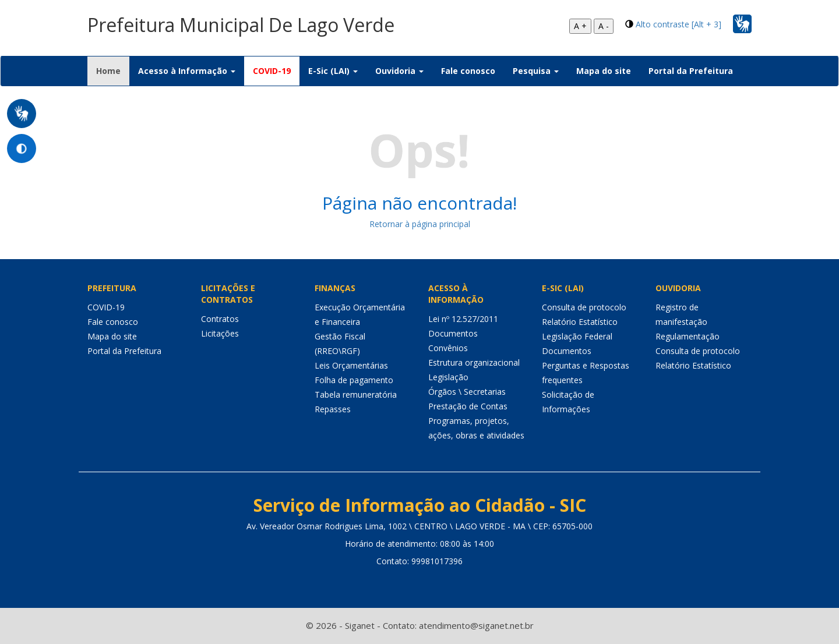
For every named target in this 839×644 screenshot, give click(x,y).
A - (604, 26)
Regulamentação (688, 336)
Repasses (333, 409)
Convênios (448, 348)
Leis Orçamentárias (351, 365)
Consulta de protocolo (584, 307)
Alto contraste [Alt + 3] (678, 24)
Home (113, 70)
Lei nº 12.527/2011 (463, 319)
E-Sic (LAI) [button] (333, 71)
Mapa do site (604, 71)
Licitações (220, 333)
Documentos (453, 333)
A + (580, 26)
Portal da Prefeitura (691, 71)
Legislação (448, 377)
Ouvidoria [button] (399, 71)
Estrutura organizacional (474, 362)
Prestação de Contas (468, 406)
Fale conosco (468, 71)
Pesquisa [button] (536, 71)
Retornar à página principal (420, 224)
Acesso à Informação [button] (187, 71)
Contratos (220, 319)
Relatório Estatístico (580, 322)
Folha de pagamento (354, 380)
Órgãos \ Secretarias (467, 392)
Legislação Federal (577, 336)
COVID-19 (272, 71)
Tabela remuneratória (356, 394)
